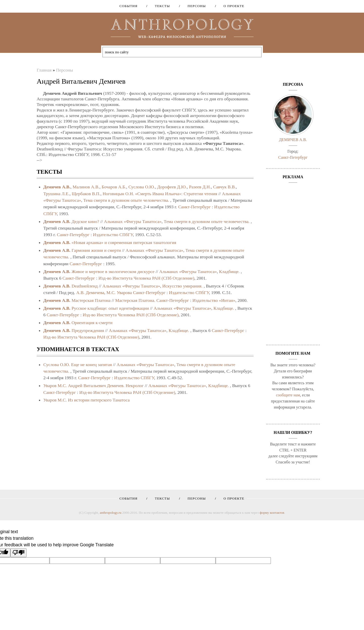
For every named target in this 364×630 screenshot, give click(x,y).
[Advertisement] (293, 261)
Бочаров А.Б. (114, 187)
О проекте (232, 6)
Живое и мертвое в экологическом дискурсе (113, 272)
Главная (44, 70)
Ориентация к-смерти (92, 323)
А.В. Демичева (90, 292)
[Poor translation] (18, 553)
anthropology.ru (111, 513)
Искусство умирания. (182, 286)
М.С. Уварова (119, 292)
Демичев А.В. (57, 187)
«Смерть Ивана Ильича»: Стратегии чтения (176, 194)
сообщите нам (288, 395)
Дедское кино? (85, 221)
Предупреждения (88, 330)
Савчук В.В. (224, 187)
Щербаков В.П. (86, 194)
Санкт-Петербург (195, 207)
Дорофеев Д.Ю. (172, 187)
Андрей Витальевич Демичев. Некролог (106, 386)
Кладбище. (229, 272)
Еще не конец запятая (91, 365)
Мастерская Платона (91, 300)
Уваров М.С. (55, 386)
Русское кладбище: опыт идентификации (110, 308)
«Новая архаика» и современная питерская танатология (124, 242)
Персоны (195, 6)
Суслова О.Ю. (142, 187)
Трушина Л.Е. (56, 194)
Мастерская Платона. (135, 300)
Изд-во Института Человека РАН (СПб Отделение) (146, 278)
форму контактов (272, 513)
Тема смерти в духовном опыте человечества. (126, 200)
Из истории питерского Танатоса (99, 400)
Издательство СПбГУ (113, 235)
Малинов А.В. (86, 187)
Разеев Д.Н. (200, 187)
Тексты (161, 6)
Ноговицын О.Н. (118, 194)
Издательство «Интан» (214, 300)
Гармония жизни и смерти (96, 250)
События (128, 6)
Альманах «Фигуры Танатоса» (133, 221)
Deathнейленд (85, 286)
